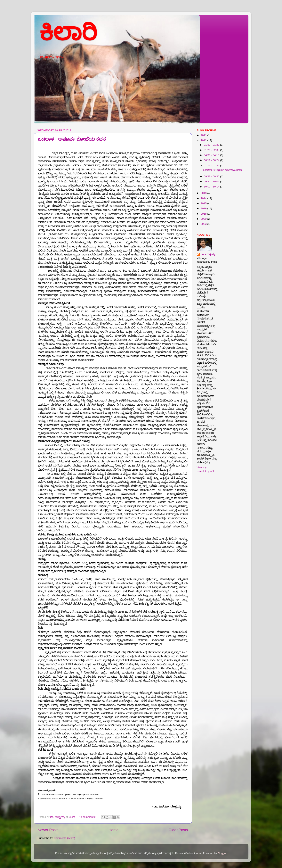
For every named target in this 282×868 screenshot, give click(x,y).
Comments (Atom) (64, 838)
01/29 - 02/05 (212, 150)
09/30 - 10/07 (212, 182)
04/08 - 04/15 (212, 155)
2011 (204, 135)
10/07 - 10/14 (212, 187)
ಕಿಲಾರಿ (68, 32)
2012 (204, 140)
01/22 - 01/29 (212, 145)
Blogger (222, 853)
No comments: (88, 817)
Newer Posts (48, 830)
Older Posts (178, 830)
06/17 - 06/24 (212, 160)
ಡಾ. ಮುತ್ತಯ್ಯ (208, 254)
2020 (204, 219)
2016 (204, 208)
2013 (204, 193)
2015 (204, 203)
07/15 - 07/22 (212, 165)
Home (114, 830)
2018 (204, 214)
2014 (204, 198)
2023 (204, 224)
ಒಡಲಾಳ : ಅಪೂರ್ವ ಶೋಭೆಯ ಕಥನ (72, 139)
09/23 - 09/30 (212, 176)
